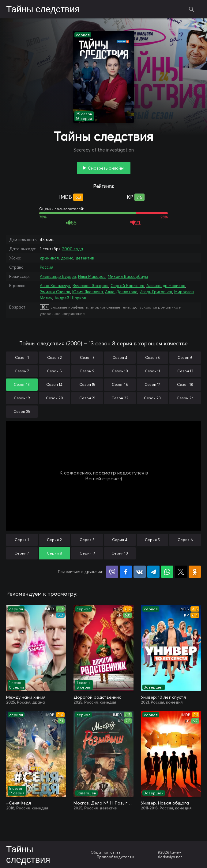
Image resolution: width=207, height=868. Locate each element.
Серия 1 (22, 540)
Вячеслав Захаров (90, 286)
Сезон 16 (120, 384)
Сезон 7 (22, 371)
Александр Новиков (166, 286)
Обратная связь (106, 852)
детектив (85, 258)
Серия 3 (87, 540)
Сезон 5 (152, 357)
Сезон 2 (55, 357)
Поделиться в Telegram (153, 572)
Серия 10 (120, 553)
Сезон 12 (185, 371)
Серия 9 (87, 553)
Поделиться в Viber (112, 572)
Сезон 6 (185, 357)
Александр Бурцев (58, 276)
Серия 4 (120, 540)
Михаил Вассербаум (128, 276)
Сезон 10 (120, 371)
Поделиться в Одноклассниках (195, 572)
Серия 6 (185, 540)
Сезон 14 (54, 384)
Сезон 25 (22, 411)
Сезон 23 (152, 398)
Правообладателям (115, 857)
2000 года (72, 249)
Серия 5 (152, 540)
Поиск (192, 9)
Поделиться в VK (140, 572)
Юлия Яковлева (88, 292)
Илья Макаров (92, 276)
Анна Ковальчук (55, 286)
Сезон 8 (54, 371)
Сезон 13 (22, 384)
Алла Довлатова (121, 292)
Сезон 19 (22, 398)
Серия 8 (55, 553)
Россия (47, 267)
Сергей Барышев (127, 286)
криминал (49, 258)
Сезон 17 (152, 384)
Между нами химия (26, 697)
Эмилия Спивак (55, 292)
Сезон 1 (22, 357)
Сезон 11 (152, 371)
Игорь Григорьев (156, 292)
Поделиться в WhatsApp (167, 572)
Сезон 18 (185, 384)
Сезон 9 (87, 371)
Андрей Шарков (70, 298)
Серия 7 (22, 553)
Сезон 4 (120, 357)
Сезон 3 (87, 357)
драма (67, 258)
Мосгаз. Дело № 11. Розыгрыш (103, 803)
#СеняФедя (19, 803)
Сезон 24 (185, 398)
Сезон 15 (87, 384)
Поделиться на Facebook (126, 572)
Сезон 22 (120, 398)
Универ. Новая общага (165, 803)
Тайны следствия (43, 10)
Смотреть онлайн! (106, 168)
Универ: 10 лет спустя (163, 697)
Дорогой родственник (97, 697)
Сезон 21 (87, 398)
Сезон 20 (55, 398)
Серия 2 (54, 540)
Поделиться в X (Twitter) (181, 572)
